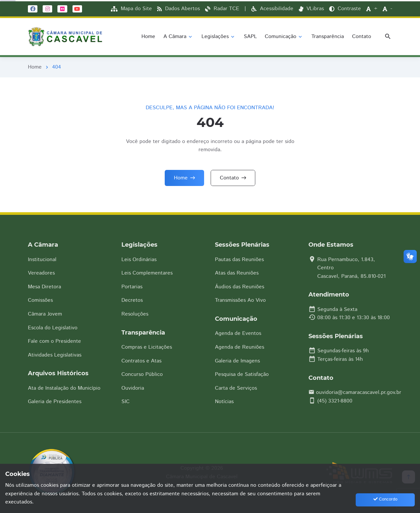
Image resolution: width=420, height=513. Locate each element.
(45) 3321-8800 (335, 401)
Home (35, 67)
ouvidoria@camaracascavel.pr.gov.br (359, 392)
